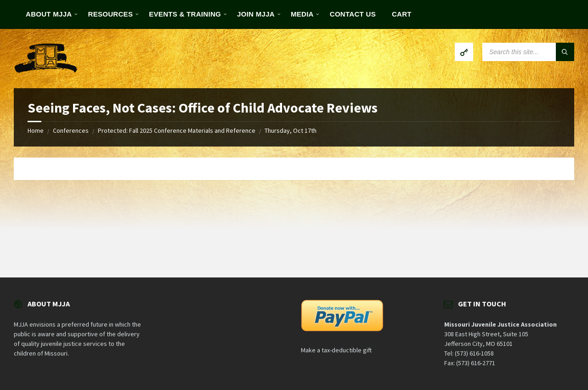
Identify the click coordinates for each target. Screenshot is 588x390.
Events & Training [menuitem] (185, 14)
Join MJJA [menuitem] (256, 14)
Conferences (71, 130)
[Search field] (528, 52)
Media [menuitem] (302, 14)
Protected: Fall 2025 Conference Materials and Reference (177, 130)
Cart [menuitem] (402, 14)
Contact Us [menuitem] (353, 14)
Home (36, 130)
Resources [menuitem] (111, 14)
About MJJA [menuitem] (49, 14)
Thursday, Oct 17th (291, 130)
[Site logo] (46, 70)
